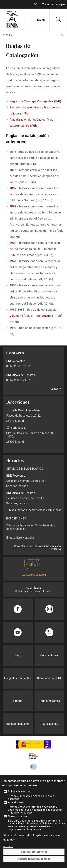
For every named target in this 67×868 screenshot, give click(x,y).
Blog (18, 655)
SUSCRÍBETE (34, 588)
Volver (10, 35)
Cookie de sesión (18, 816)
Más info (8, 846)
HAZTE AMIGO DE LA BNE (34, 575)
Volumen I (16, 316)
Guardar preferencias (34, 852)
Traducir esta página (54, 4)
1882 (13, 206)
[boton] (36, 4)
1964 (13, 285)
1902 (13, 243)
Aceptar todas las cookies (34, 859)
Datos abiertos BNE (49, 678)
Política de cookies (19, 792)
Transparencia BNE (18, 724)
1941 (13, 261)
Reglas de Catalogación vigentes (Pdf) (35, 101)
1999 (13, 328)
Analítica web (16, 802)
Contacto (56, 389)
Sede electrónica (49, 701)
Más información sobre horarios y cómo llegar (35, 510)
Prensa (18, 701)
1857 (13, 188)
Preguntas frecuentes (18, 678)
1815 (13, 152)
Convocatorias (49, 655)
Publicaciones (49, 724)
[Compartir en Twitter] (49, 632)
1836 (13, 170)
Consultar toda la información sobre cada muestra (38, 548)
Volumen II (49, 316)
